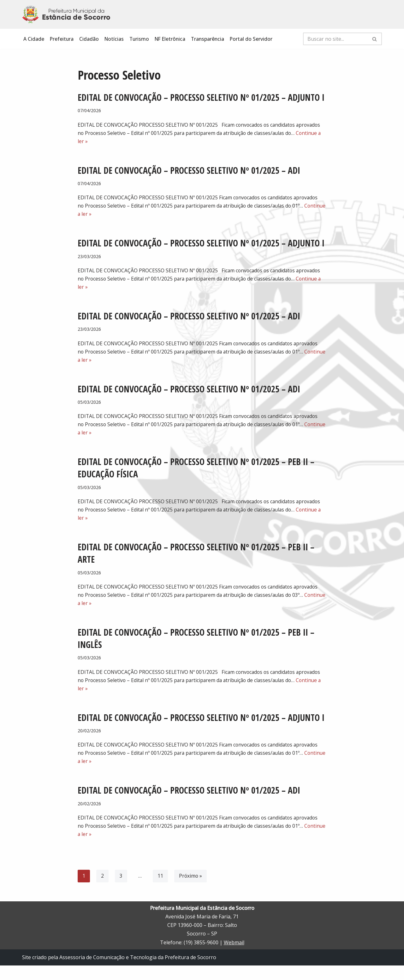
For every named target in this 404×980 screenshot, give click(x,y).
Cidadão (90, 39)
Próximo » (191, 891)
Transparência (211, 39)
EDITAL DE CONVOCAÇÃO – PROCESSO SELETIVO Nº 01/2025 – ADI (189, 172)
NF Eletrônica (173, 39)
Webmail (234, 957)
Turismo (141, 39)
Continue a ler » (108, 216)
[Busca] (335, 39)
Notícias (115, 39)
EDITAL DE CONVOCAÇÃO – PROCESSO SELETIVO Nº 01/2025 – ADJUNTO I (201, 97)
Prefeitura (62, 39)
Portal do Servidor (256, 39)
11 (160, 891)
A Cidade (34, 39)
